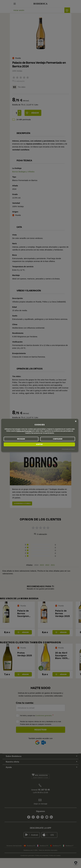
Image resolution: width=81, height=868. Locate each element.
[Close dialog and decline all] (76, 421)
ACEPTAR (39, 444)
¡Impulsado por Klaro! (68, 449)
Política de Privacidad (24, 431)
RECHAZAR (21, 439)
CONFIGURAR (58, 439)
